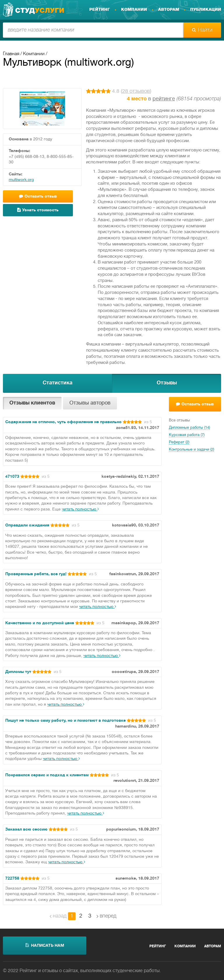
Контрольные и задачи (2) (191, 450)
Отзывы (167, 383)
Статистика (57, 383)
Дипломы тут (18, 672)
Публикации (206, 10)
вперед (106, 916)
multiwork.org (21, 180)
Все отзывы (179, 421)
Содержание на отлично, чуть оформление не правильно (63, 422)
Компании (134, 10)
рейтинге (164, 99)
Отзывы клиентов (32, 403)
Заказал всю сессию (26, 830)
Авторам (169, 10)
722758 (12, 879)
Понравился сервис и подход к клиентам (47, 775)
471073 (12, 477)
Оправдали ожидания (27, 525)
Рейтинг (100, 10)
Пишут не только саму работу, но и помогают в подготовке (65, 721)
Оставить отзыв (38, 196)
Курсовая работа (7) (187, 435)
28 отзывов (136, 91)
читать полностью (80, 509)
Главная (11, 54)
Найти (202, 30)
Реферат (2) (179, 442)
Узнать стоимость (38, 210)
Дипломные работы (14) (189, 428)
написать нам (45, 945)
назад (58, 916)
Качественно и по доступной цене (40, 623)
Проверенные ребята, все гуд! (36, 574)
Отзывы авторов (90, 403)
